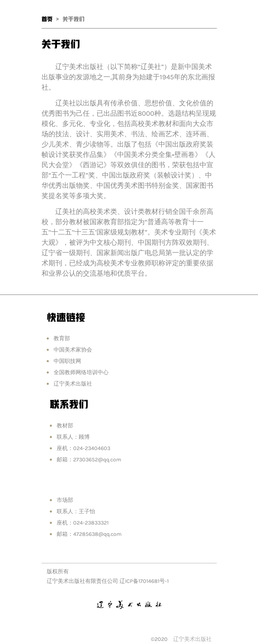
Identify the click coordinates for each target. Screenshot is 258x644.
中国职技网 (67, 361)
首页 (47, 19)
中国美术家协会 (73, 350)
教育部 (62, 338)
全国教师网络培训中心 (81, 372)
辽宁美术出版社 (73, 384)
